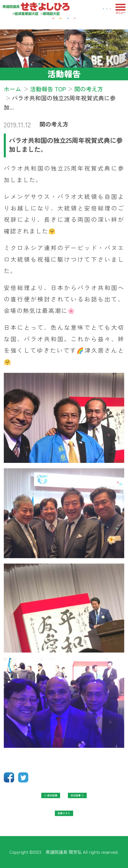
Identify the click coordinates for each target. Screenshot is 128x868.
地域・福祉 (52, 22)
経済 (22, 22)
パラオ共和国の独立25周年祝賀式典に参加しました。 (66, 145)
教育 (106, 22)
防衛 (83, 22)
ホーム (12, 89)
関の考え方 (54, 124)
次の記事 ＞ (90, 799)
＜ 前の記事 (38, 799)
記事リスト (64, 817)
